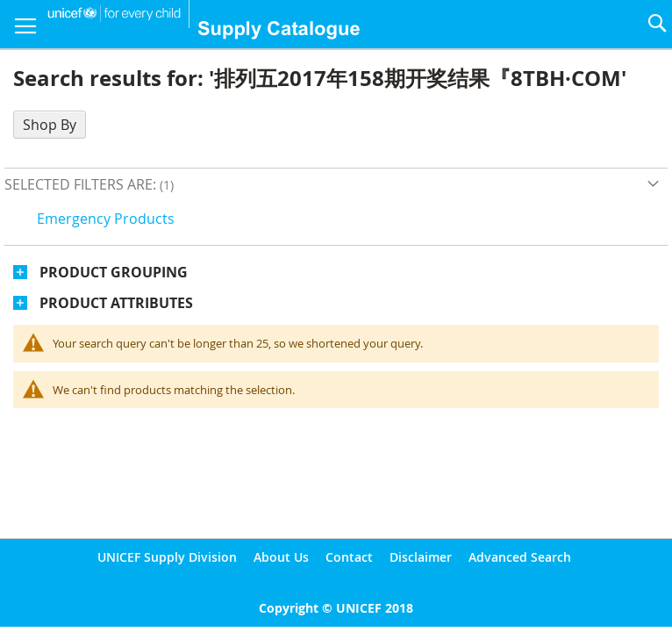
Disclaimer (421, 557)
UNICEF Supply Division (167, 557)
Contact (349, 557)
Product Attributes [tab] (116, 303)
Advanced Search (520, 557)
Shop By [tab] (50, 125)
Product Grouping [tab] (114, 272)
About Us (281, 557)
